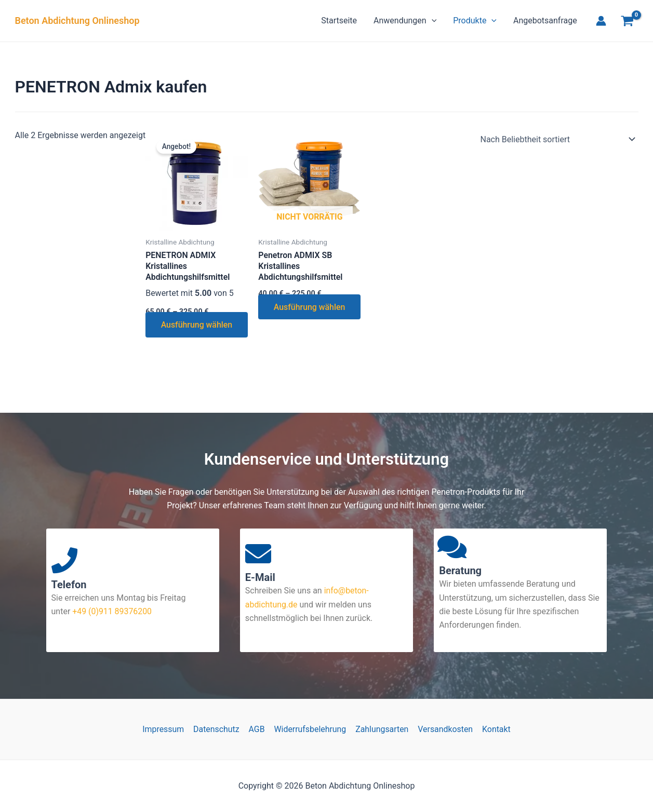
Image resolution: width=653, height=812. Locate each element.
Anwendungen (405, 21)
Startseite (339, 21)
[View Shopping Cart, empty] (628, 22)
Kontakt (494, 729)
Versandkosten (444, 729)
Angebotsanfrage (545, 21)
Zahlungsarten (382, 729)
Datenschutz (217, 729)
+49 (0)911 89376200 (111, 611)
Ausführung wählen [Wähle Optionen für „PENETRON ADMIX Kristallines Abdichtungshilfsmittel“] (175, 332)
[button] (432, 21)
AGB (257, 729)
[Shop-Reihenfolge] (556, 139)
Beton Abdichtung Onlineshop (77, 21)
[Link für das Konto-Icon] (601, 21)
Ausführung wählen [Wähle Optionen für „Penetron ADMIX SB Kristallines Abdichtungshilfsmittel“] (288, 314)
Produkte (475, 21)
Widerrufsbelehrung (310, 729)
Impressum (165, 729)
